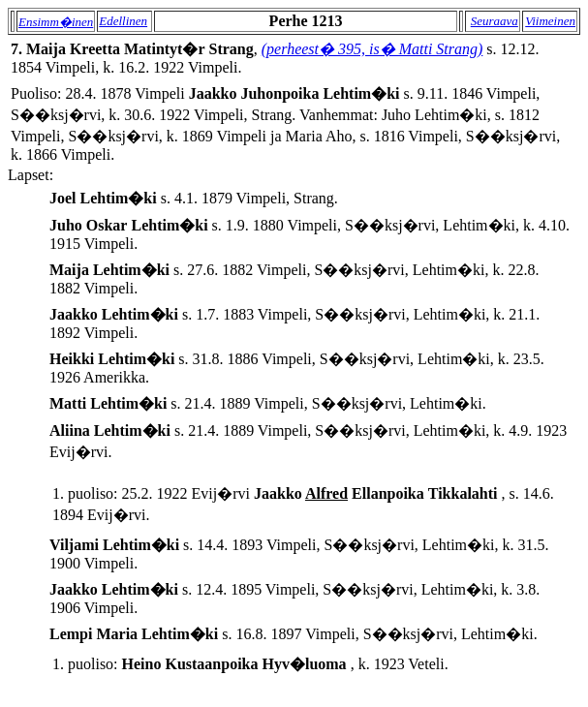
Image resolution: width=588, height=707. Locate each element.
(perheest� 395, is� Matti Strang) (372, 49)
